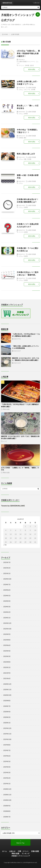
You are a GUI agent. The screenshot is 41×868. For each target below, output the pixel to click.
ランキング (26, 853)
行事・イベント (23, 851)
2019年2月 (7, 778)
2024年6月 (7, 590)
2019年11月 (7, 734)
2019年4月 (7, 767)
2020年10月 (7, 695)
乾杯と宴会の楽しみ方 (26, 154)
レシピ (5, 441)
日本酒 (27, 65)
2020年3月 (7, 717)
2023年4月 (7, 651)
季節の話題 (6, 409)
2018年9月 (7, 806)
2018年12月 (7, 789)
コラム (21, 89)
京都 (25, 159)
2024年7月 (7, 585)
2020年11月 (7, 690)
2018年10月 (7, 800)
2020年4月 (7, 712)
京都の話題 (35, 851)
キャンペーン (31, 61)
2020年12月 (7, 684)
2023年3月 (7, 656)
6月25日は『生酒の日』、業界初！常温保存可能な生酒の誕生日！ (28, 53)
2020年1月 (7, 723)
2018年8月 (7, 811)
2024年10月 (7, 579)
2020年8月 (7, 701)
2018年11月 (7, 795)
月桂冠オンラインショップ (21, 856)
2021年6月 (7, 678)
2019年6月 (7, 756)
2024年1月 (7, 618)
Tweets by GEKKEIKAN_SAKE (13, 506)
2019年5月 (7, 761)
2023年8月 (7, 640)
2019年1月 (7, 784)
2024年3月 (7, 607)
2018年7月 (7, 817)
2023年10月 (7, 629)
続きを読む (32, 69)
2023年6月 (7, 645)
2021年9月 (7, 673)
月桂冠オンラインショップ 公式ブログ (18, 17)
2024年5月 (7, 596)
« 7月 (5, 545)
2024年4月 (7, 601)
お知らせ (12, 851)
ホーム (4, 851)
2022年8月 (7, 662)
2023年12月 (7, 623)
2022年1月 (7, 667)
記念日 (32, 65)
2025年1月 (7, 573)
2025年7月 (7, 562)
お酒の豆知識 (23, 61)
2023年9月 (7, 634)
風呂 (25, 138)
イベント (21, 65)
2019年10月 (7, 739)
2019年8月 (7, 745)
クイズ (21, 232)
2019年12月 (7, 728)
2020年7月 (7, 706)
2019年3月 (7, 773)
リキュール (27, 89)
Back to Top (20, 843)
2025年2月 (7, 568)
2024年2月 (7, 612)
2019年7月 (7, 750)
